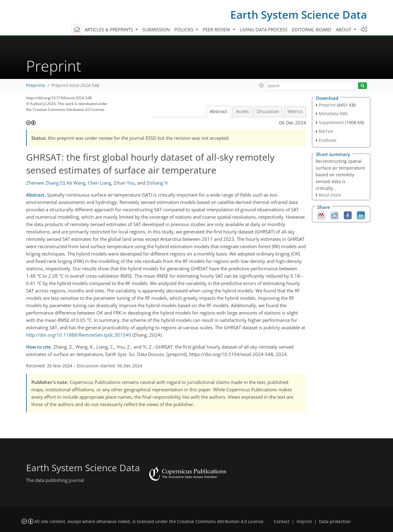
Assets (242, 111)
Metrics (295, 111)
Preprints (36, 85)
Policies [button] (185, 29)
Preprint (327, 105)
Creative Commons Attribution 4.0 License (220, 522)
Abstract (219, 111)
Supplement (331, 122)
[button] (262, 85)
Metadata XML (333, 113)
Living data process (264, 29)
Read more (330, 195)
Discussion (268, 111)
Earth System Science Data (299, 15)
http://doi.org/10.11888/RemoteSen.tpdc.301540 (79, 335)
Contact (282, 522)
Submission (156, 29)
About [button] (344, 29)
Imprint (304, 522)
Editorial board (312, 29)
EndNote (328, 140)
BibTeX (326, 131)
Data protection (335, 522)
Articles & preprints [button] (109, 29)
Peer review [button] (217, 29)
